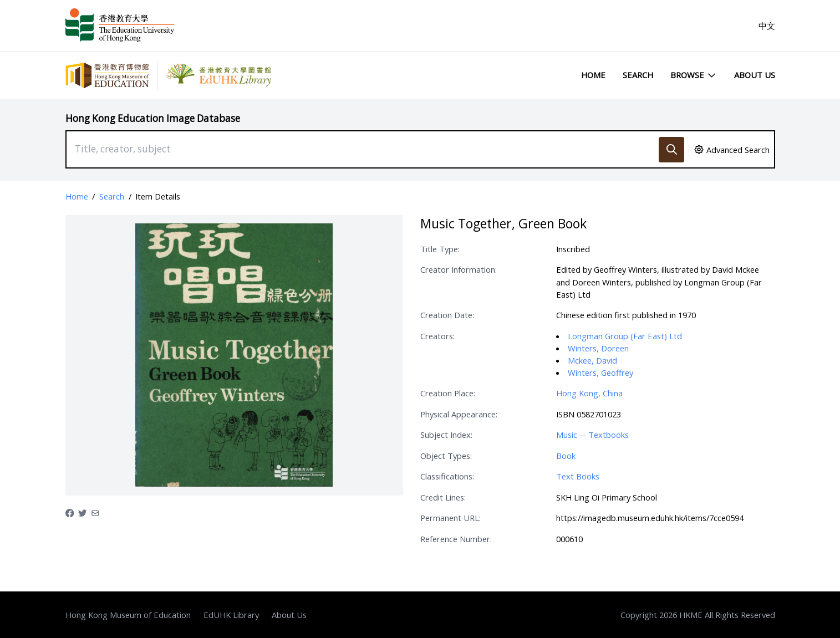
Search (638, 75)
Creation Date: (447, 315)
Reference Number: (456, 539)
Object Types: (446, 456)
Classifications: (447, 476)
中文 (767, 25)
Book (566, 456)
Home (593, 75)
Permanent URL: (450, 518)
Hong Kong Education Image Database (153, 118)
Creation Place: (448, 393)
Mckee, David (592, 360)
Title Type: (440, 249)
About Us (755, 75)
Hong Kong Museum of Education (128, 615)
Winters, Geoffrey (600, 372)
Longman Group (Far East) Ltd (625, 336)
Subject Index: (446, 435)
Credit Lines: (443, 497)
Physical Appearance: (459, 414)
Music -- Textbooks (592, 435)
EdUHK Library (231, 615)
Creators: (437, 336)
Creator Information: (459, 269)
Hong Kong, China (589, 393)
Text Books (578, 476)
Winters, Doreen (598, 348)
